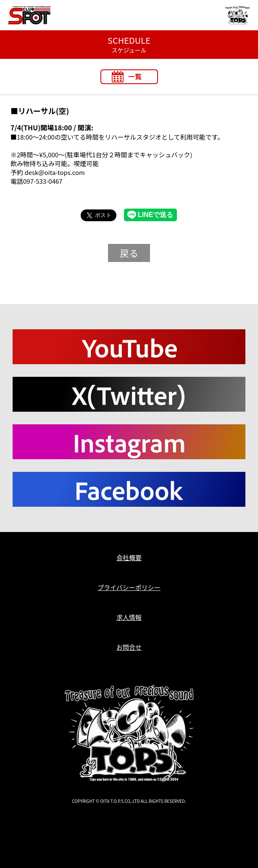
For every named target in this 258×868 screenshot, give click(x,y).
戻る (129, 253)
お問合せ (129, 647)
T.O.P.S (16, 815)
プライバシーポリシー (129, 587)
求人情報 (129, 617)
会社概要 (129, 557)
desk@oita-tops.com (55, 172)
